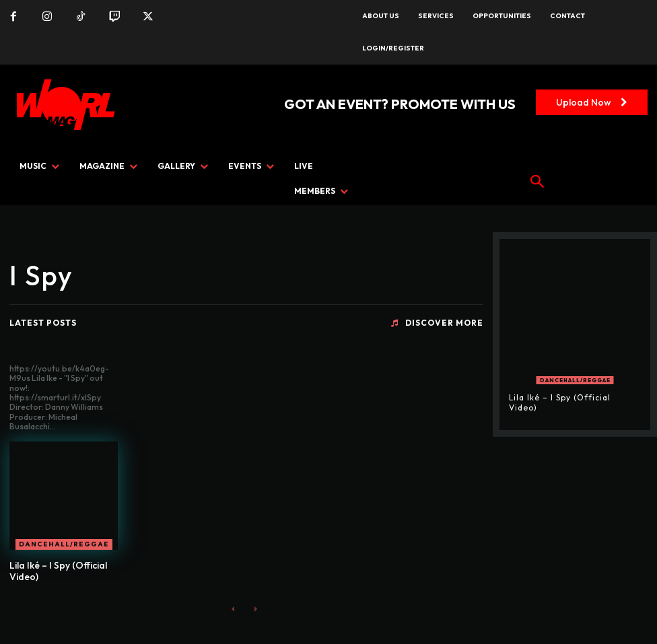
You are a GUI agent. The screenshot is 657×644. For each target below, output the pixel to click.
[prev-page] (233, 609)
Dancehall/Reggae (64, 544)
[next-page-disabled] (255, 609)
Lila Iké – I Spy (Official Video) (58, 571)
